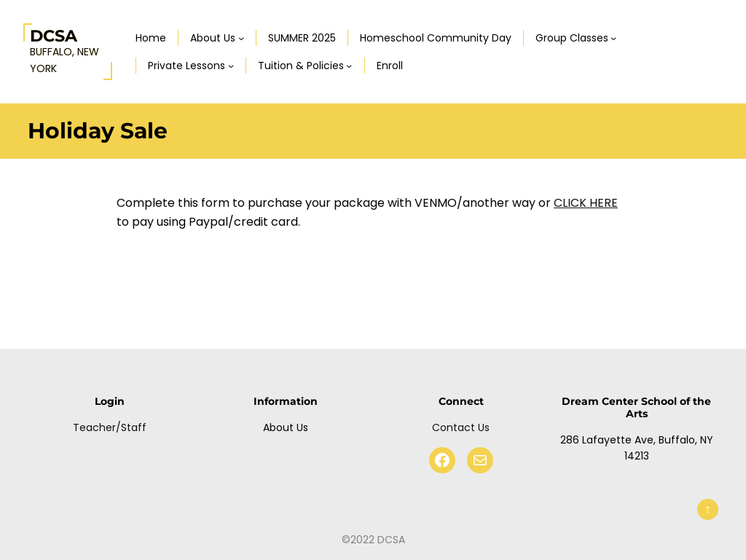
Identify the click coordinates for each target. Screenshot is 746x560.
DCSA (54, 36)
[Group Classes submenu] (613, 38)
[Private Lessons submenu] (231, 66)
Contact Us (461, 427)
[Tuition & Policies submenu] (349, 66)
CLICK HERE (586, 203)
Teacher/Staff (110, 427)
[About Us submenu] (241, 38)
